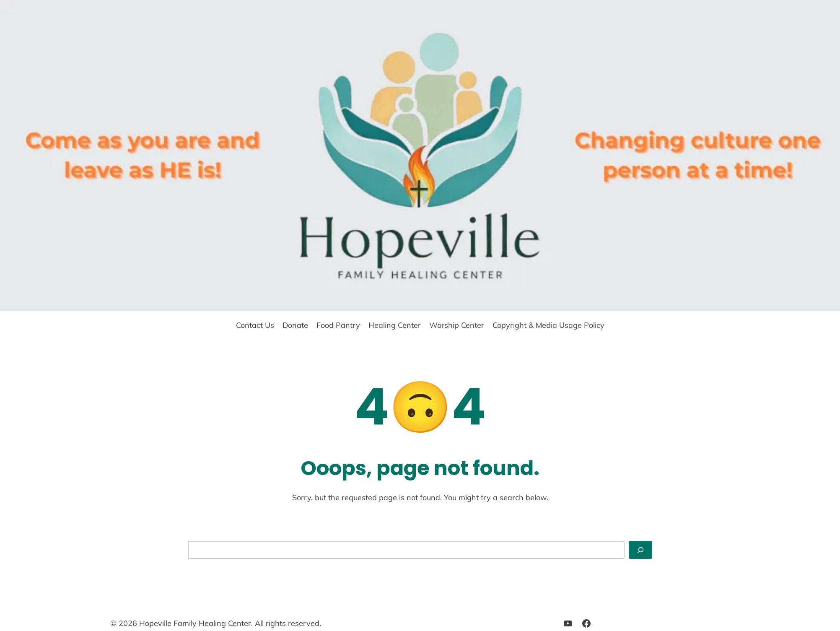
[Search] (640, 550)
